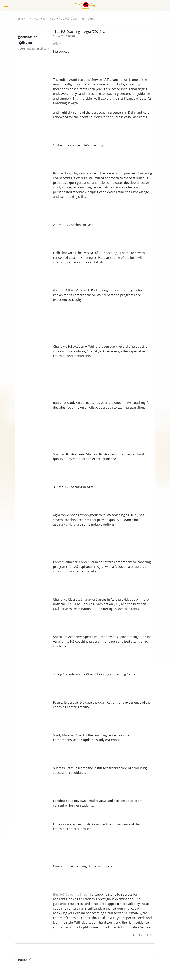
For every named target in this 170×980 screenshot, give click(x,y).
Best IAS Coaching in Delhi (72, 894)
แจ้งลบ (58, 44)
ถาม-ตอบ (49, 18)
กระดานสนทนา (29, 18)
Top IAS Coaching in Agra (77, 18)
